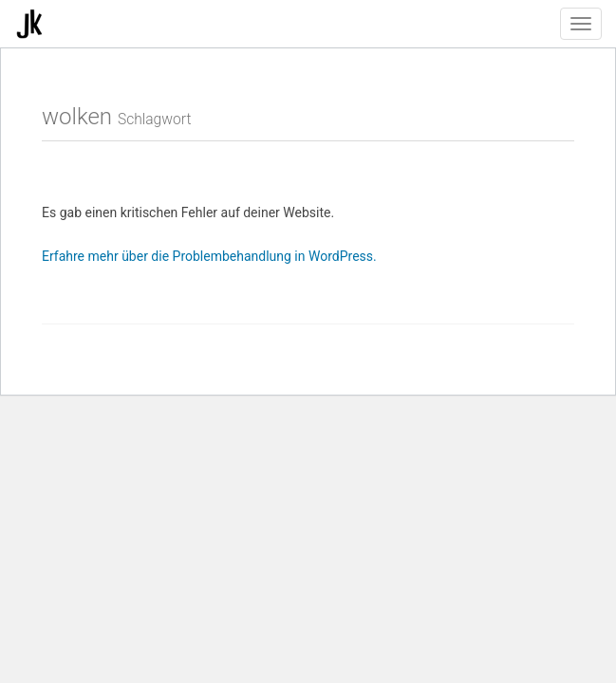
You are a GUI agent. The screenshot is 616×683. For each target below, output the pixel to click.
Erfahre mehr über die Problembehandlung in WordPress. (209, 256)
